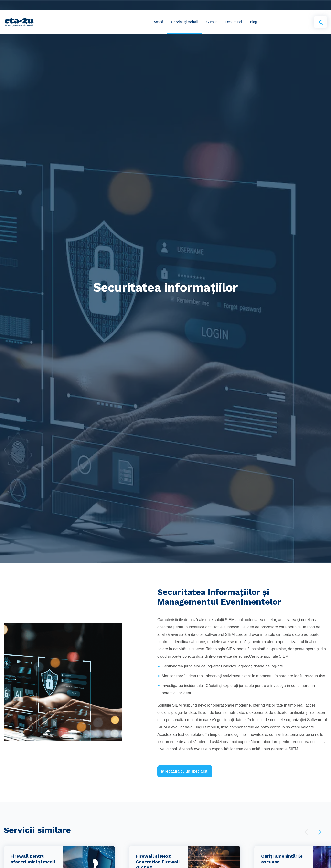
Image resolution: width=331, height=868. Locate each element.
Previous (306, 832)
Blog (253, 22)
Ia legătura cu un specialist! (185, 771)
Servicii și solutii (185, 22)
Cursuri (212, 22)
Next (320, 832)
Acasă (158, 22)
